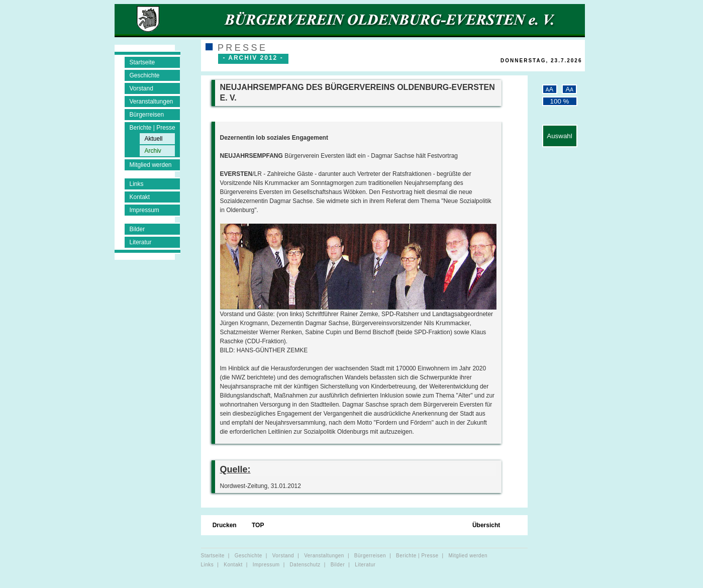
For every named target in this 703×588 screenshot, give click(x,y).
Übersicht (487, 525)
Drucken (225, 525)
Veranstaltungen (152, 102)
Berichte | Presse (153, 128)
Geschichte (145, 75)
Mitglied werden (151, 165)
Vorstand (141, 88)
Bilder (137, 229)
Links (137, 184)
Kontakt (140, 197)
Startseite (142, 62)
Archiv (153, 151)
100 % (560, 101)
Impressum (144, 210)
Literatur (141, 242)
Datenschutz (305, 565)
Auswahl (559, 136)
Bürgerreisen (147, 115)
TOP (259, 525)
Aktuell (154, 139)
